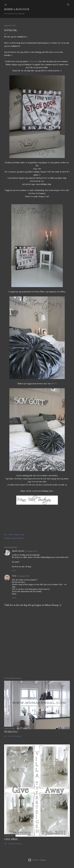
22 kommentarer (15, 736)
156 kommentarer (15, 844)
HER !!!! (54, 384)
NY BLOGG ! (11, 732)
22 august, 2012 (23, 576)
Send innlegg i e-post (16, 534)
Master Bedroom (18, 538)
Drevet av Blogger (37, 860)
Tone (14, 576)
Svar (14, 570)
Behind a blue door (17, 9)
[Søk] (68, 4)
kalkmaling (34, 61)
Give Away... (11, 839)
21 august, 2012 (31, 551)
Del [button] (5, 534)
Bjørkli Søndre (18, 551)
